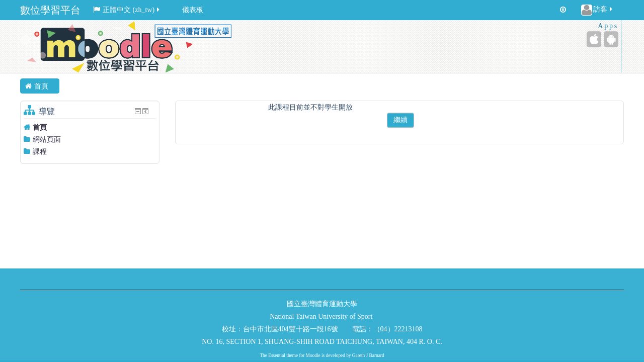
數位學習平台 (50, 10)
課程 (40, 152)
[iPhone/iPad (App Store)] (594, 39)
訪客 (597, 10)
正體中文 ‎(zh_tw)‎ (127, 10)
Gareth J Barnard (368, 355)
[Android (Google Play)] (611, 39)
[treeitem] (90, 127)
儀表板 (193, 10)
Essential (277, 355)
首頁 (40, 127)
